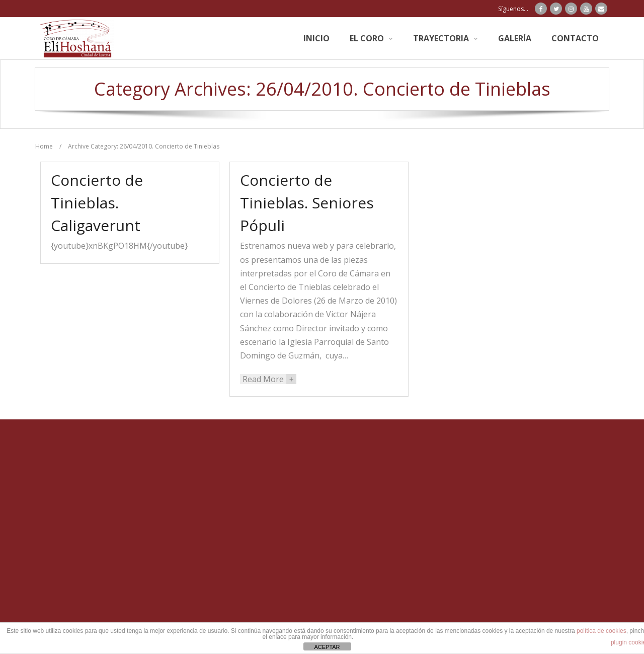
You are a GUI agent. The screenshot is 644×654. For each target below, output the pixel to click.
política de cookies (601, 631)
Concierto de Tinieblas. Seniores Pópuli (307, 203)
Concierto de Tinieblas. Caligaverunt (97, 203)
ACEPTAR (327, 647)
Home (44, 146)
